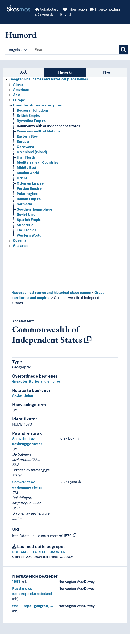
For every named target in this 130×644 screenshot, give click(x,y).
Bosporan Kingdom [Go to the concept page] (32, 110)
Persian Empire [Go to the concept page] (29, 189)
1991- (17, 582)
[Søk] (123, 50)
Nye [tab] (107, 72)
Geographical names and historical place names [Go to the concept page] (49, 79)
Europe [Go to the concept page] (19, 100)
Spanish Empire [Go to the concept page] (30, 220)
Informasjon (75, 9)
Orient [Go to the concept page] (22, 178)
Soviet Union (22, 396)
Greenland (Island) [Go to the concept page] (32, 152)
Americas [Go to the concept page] (21, 90)
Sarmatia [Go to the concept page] (24, 204)
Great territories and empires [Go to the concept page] (37, 105)
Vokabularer (47, 9)
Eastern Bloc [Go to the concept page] (27, 136)
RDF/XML (20, 552)
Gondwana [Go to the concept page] (25, 147)
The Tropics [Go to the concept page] (26, 230)
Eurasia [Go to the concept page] (23, 142)
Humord (21, 35)
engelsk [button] (18, 50)
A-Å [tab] (23, 72)
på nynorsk (44, 15)
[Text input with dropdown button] (75, 50)
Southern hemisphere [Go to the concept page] (34, 209)
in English (64, 15)
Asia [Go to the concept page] (17, 95)
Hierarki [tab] (65, 72)
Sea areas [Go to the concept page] (21, 246)
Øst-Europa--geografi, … (32, 606)
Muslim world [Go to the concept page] (28, 173)
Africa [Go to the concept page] (18, 84)
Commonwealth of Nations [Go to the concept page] (38, 131)
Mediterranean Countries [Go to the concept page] (37, 163)
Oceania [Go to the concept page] (20, 241)
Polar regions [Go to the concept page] (28, 194)
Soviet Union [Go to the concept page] (27, 215)
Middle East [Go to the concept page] (27, 168)
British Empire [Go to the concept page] (28, 116)
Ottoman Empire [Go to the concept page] (30, 183)
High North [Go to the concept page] (26, 157)
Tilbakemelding (105, 9)
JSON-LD (58, 552)
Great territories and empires (36, 382)
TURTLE (39, 552)
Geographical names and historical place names (51, 293)
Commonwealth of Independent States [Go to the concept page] (48, 126)
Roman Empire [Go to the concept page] (29, 199)
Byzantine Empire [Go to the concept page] (31, 121)
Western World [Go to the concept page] (29, 235)
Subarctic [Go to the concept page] (25, 225)
